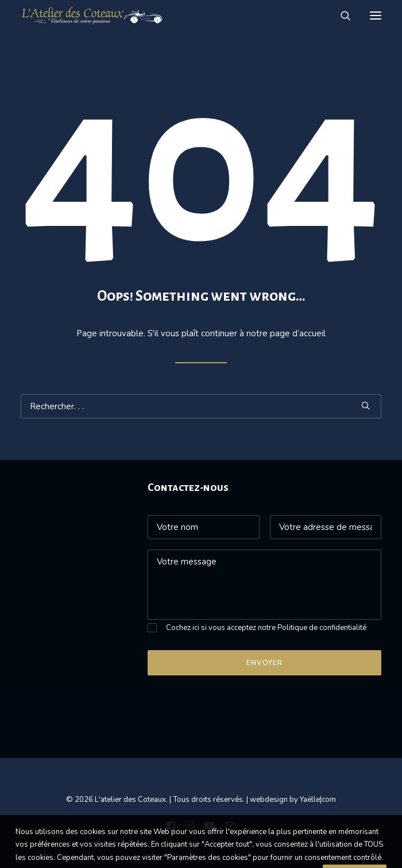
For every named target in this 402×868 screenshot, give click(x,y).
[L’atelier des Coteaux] (92, 15)
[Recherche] (341, 16)
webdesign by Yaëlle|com (293, 800)
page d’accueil (298, 333)
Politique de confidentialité (322, 628)
